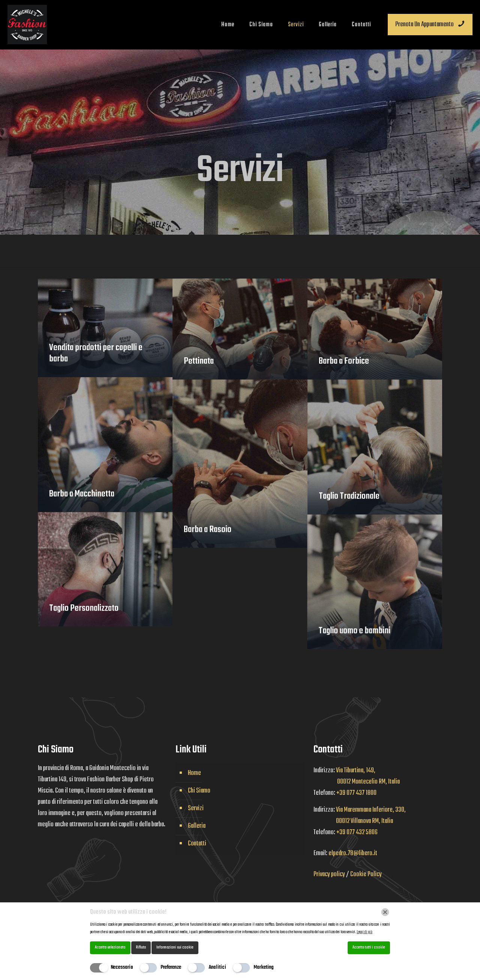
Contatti (197, 844)
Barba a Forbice (344, 361)
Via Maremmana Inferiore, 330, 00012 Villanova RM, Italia (360, 816)
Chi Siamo (199, 791)
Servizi (196, 808)
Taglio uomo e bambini (322, 639)
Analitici (217, 967)
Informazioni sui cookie (175, 947)
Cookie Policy (366, 874)
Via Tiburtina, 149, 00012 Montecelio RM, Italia (357, 776)
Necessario (122, 967)
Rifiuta (141, 947)
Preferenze (171, 967)
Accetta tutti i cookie (369, 947)
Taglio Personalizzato (84, 617)
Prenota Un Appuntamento (430, 25)
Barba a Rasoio (208, 538)
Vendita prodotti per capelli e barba (96, 353)
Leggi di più (364, 932)
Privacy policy (330, 874)
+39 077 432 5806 (357, 832)
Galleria (197, 826)
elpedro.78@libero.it (353, 853)
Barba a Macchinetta (82, 503)
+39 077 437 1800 (356, 793)
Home (194, 773)
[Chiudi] (385, 912)
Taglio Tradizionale (349, 504)
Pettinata (199, 361)
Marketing (264, 967)
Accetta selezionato (110, 947)
